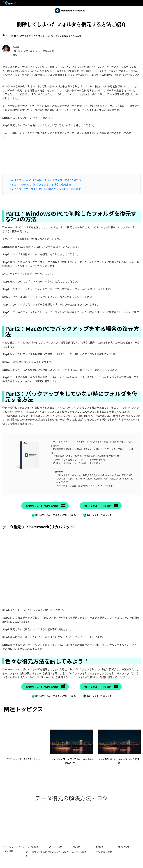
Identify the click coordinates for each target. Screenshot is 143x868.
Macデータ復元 (79, 852)
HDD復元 (99, 847)
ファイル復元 (26, 36)
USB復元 (76, 847)
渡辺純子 (17, 47)
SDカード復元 (55, 847)
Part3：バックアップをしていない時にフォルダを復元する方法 (45, 189)
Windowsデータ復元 (59, 852)
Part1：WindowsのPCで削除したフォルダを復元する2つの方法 (45, 180)
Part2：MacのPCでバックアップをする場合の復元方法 (41, 184)
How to (12, 36)
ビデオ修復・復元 (103, 852)
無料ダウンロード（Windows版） (42, 506)
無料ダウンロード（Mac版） (98, 506)
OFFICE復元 (123, 847)
